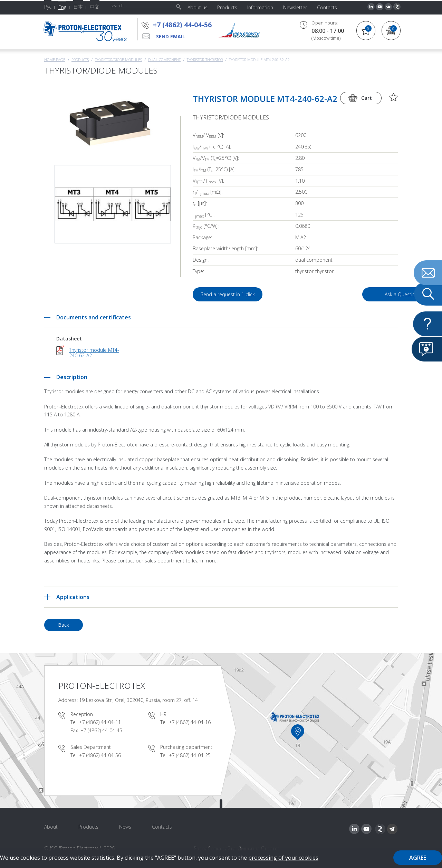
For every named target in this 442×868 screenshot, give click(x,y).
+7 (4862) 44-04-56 (182, 25)
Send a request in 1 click (228, 294)
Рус (48, 7)
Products (80, 60)
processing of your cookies (283, 858)
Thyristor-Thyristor (205, 60)
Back (64, 625)
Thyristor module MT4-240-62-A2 (94, 353)
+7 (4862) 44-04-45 (101, 730)
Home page (55, 60)
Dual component (164, 60)
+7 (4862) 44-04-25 (190, 755)
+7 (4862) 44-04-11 (100, 722)
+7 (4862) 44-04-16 (190, 722)
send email (171, 36)
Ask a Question (359, 294)
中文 (95, 7)
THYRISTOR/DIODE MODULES (118, 60)
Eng (62, 7)
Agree (418, 858)
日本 (78, 7)
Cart (367, 98)
